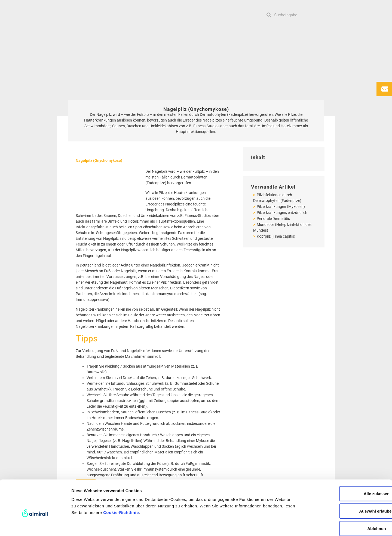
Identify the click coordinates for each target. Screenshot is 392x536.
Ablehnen (347, 500)
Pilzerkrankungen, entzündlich (282, 213)
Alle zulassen (346, 465)
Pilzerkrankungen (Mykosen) (280, 207)
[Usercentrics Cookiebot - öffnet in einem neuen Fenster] (35, 525)
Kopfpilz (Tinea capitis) (276, 236)
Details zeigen (290, 525)
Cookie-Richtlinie (121, 484)
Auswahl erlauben (347, 483)
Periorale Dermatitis (273, 219)
